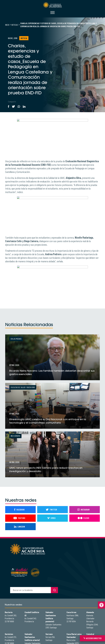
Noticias (15, 25)
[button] (101, 605)
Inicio (7, 25)
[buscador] (30, 590)
